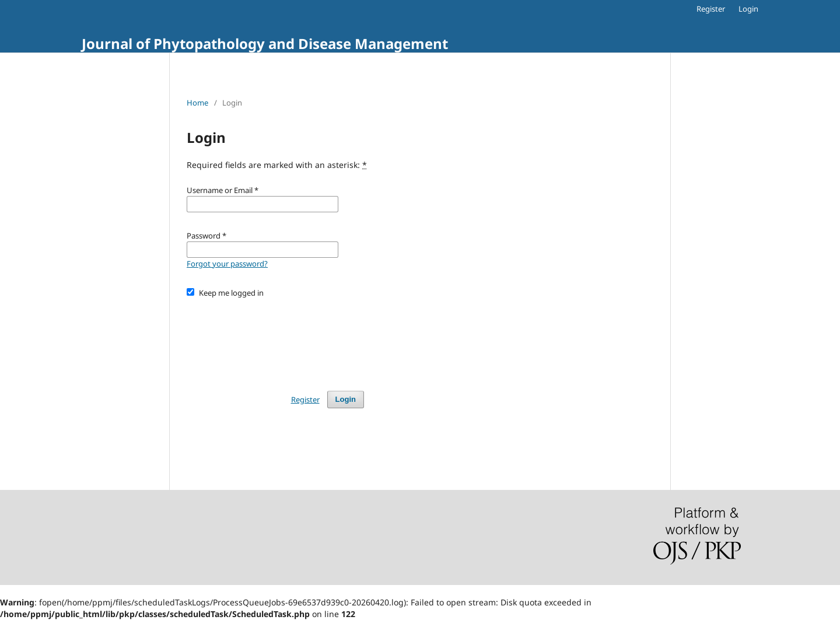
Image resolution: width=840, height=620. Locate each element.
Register (711, 9)
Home (197, 103)
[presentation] (275, 339)
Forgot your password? (227, 264)
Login (748, 9)
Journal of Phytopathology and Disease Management (265, 43)
